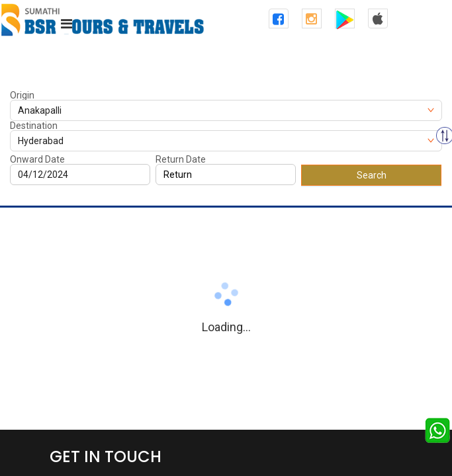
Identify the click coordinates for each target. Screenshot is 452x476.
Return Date (181, 159)
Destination (34, 126)
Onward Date (37, 159)
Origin (22, 95)
